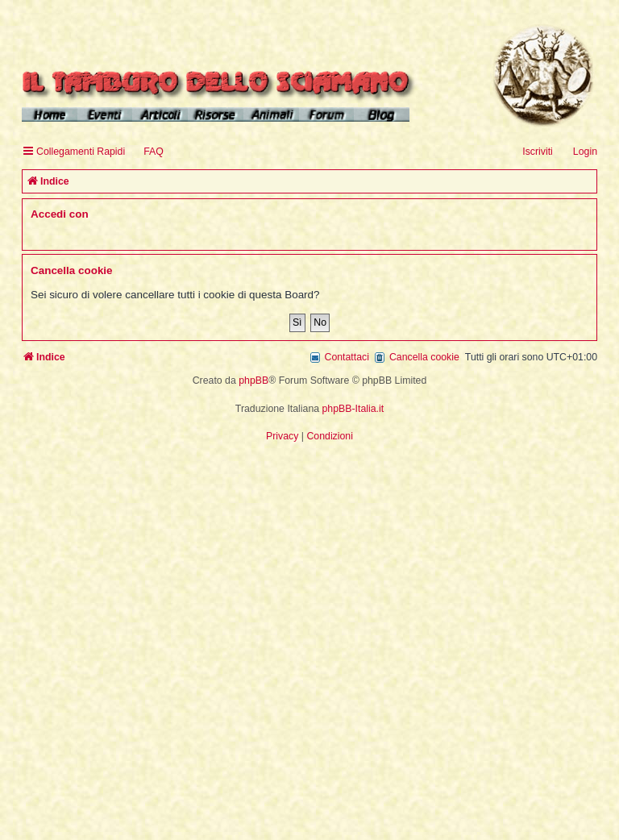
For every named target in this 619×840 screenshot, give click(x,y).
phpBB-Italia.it (353, 409)
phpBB (253, 380)
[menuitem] (146, 152)
